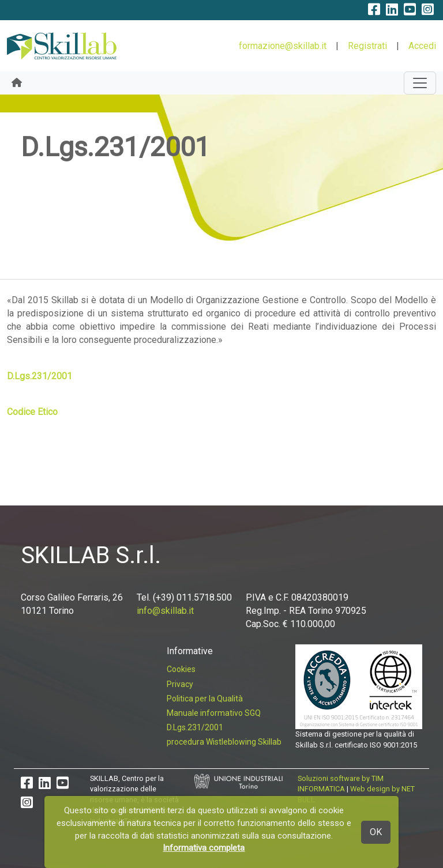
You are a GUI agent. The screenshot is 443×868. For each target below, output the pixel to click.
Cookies (181, 669)
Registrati (367, 46)
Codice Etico (32, 412)
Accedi (422, 46)
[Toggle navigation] (420, 83)
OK (376, 832)
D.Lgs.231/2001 (40, 376)
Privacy (180, 684)
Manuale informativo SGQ (214, 713)
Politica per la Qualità (205, 699)
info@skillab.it (165, 611)
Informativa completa (204, 848)
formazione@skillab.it (283, 46)
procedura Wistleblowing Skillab (224, 742)
